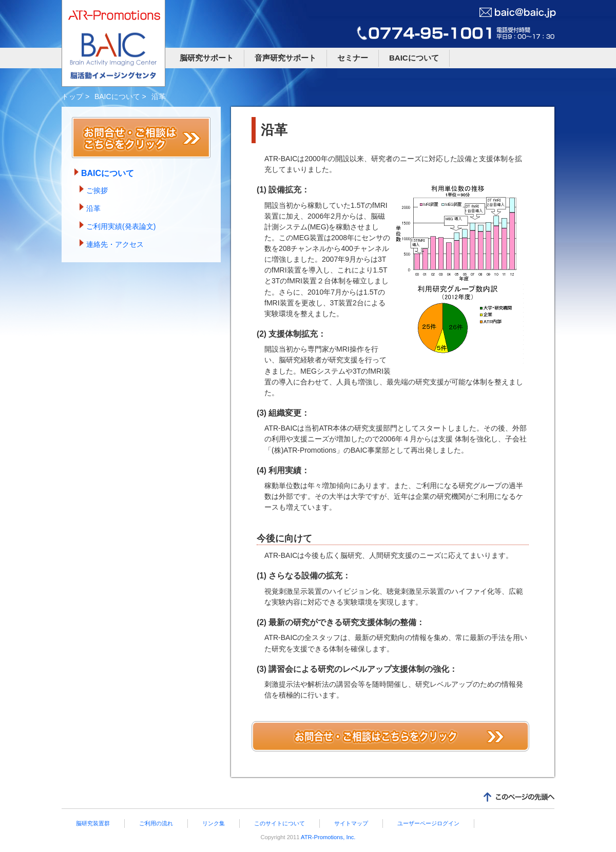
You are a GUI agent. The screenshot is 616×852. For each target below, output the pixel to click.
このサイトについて (280, 823)
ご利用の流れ (156, 823)
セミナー (353, 58)
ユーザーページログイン (428, 823)
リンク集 (214, 823)
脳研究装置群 (93, 823)
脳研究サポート (207, 58)
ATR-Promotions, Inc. (328, 837)
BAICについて (414, 58)
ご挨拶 (97, 190)
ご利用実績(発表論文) (121, 226)
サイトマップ (351, 823)
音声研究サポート (285, 58)
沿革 (93, 208)
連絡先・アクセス (115, 244)
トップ (72, 96)
